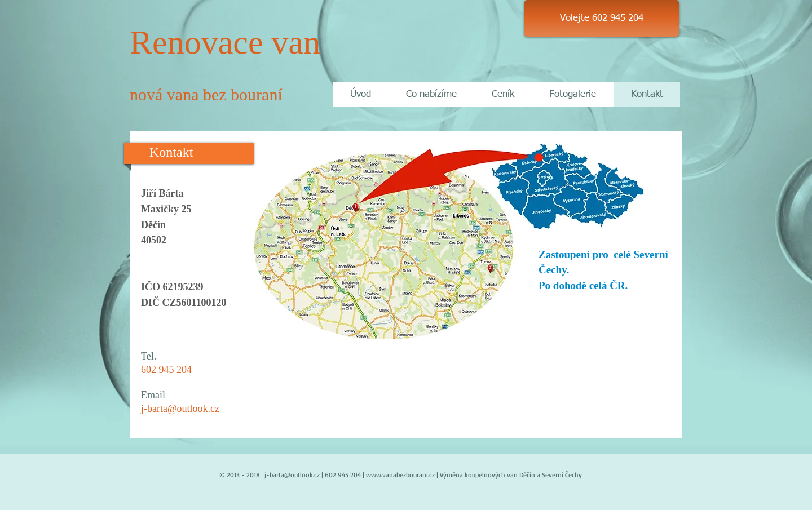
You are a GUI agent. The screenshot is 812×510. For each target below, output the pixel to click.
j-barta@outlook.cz (180, 409)
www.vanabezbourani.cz (400, 475)
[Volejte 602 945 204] (602, 18)
